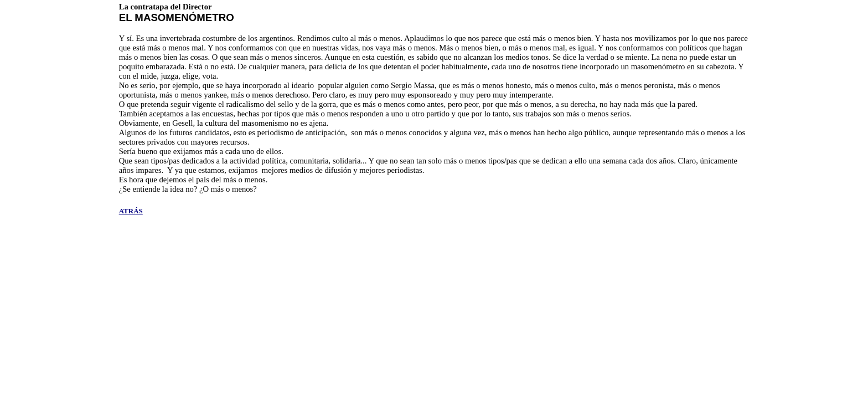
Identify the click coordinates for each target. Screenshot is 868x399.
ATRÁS (131, 211)
